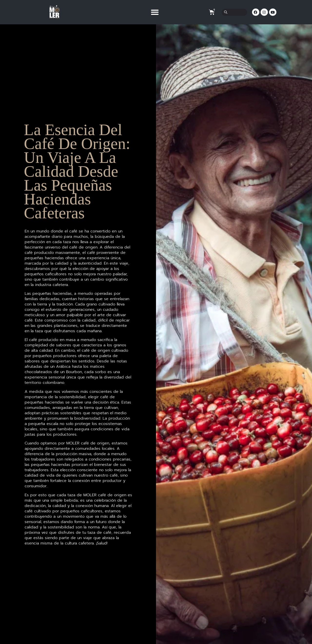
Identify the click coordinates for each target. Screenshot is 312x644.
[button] (155, 12)
